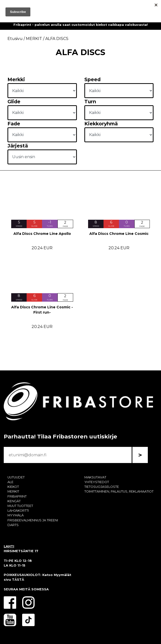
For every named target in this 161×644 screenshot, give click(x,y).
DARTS (13, 525)
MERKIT (13, 491)
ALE (10, 482)
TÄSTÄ (18, 580)
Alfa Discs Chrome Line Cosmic (119, 234)
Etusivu (15, 39)
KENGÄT (14, 501)
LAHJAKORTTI (18, 511)
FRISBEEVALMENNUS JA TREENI (33, 520)
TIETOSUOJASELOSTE (102, 487)
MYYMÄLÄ (16, 515)
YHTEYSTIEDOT (97, 482)
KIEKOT (13, 487)
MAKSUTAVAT (95, 477)
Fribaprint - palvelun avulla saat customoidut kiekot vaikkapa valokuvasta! (81, 25)
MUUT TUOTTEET (20, 506)
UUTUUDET (16, 477)
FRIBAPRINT (17, 496)
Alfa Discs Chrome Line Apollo (42, 234)
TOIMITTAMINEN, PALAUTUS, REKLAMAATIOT (119, 491)
